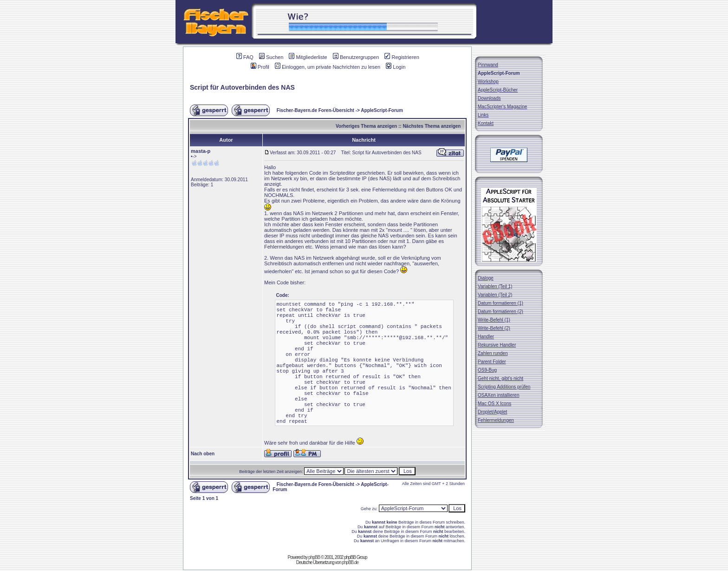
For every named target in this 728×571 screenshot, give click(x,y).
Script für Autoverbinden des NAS (242, 87)
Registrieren (402, 57)
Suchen (271, 57)
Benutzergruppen (356, 57)
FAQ (245, 57)
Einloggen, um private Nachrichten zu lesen (328, 67)
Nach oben (203, 454)
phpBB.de (350, 562)
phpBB (314, 557)
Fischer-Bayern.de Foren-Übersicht (315, 110)
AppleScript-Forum (382, 110)
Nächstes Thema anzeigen (432, 126)
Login (396, 67)
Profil (260, 67)
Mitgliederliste (308, 57)
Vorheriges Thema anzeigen (366, 126)
